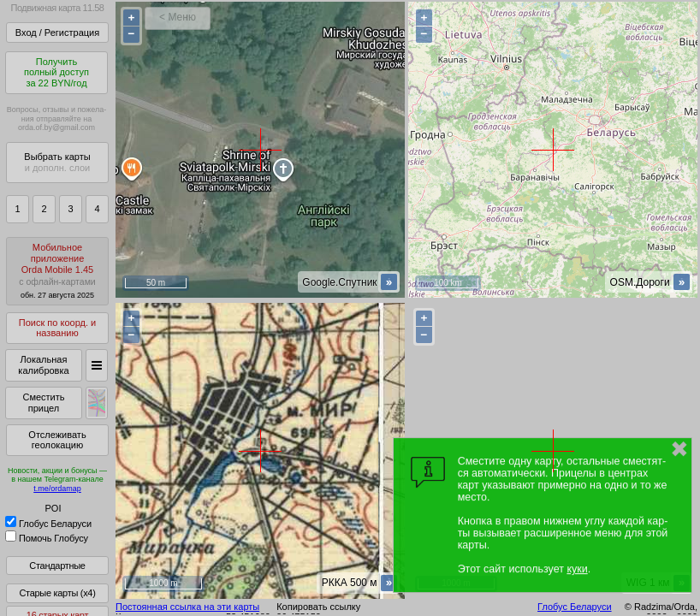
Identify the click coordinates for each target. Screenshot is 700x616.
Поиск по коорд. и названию (57, 328)
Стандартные (57, 566)
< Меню (178, 17)
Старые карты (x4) (57, 593)
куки (577, 569)
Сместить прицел (43, 403)
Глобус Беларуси (48, 524)
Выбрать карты (57, 162)
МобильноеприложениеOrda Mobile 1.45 (57, 271)
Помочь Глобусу (47, 538)
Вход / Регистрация (57, 33)
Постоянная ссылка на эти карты (187, 607)
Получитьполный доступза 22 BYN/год (56, 72)
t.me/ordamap (57, 489)
